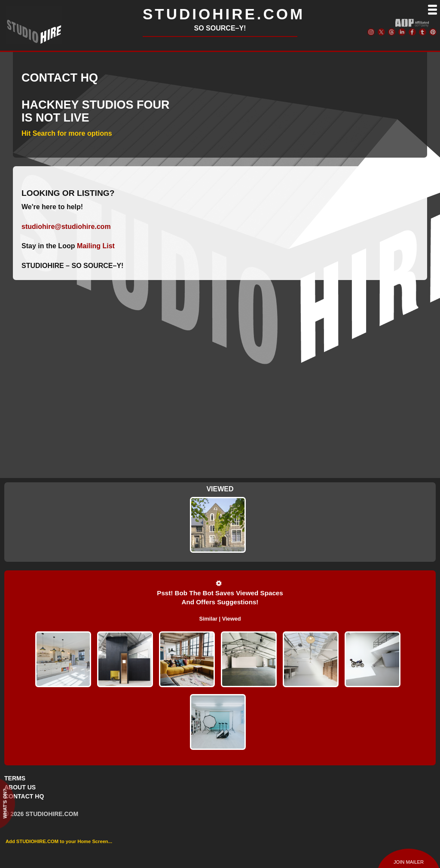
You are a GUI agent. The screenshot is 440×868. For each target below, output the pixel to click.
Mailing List (96, 246)
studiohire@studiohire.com (66, 227)
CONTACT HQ (24, 796)
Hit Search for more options (67, 133)
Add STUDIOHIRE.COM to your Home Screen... (59, 841)
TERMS (15, 778)
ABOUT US (20, 787)
